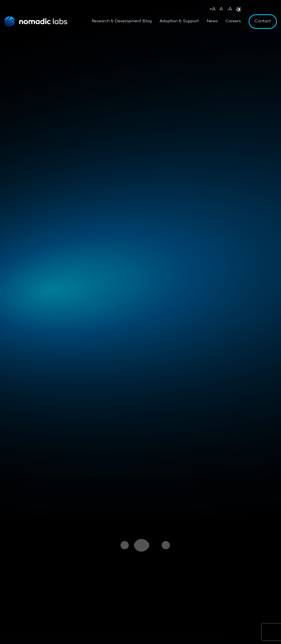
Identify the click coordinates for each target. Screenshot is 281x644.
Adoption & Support (179, 21)
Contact (263, 21)
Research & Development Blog (122, 21)
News (212, 21)
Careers (233, 21)
